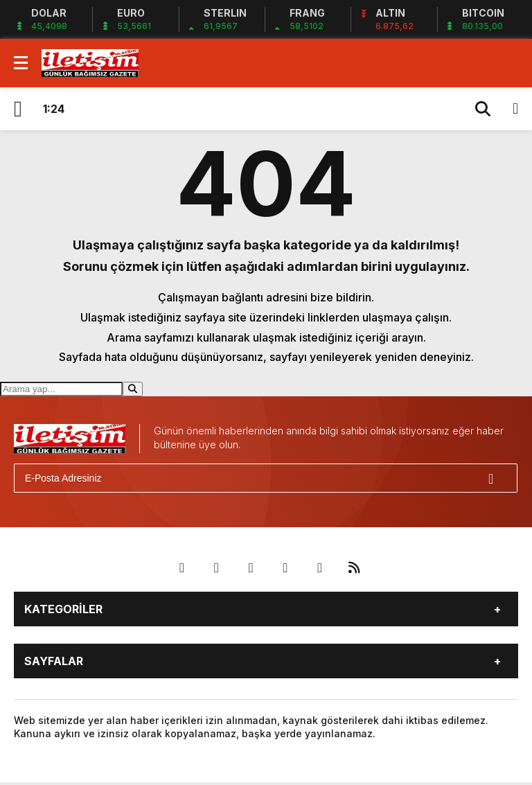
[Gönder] (501, 478)
